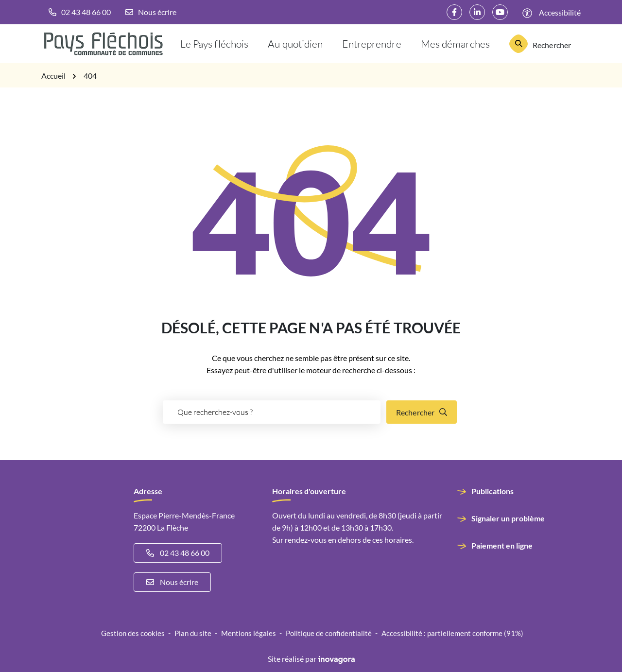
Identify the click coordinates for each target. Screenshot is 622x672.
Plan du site (193, 633)
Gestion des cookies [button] (133, 633)
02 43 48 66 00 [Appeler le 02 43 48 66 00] (178, 553)
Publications (492, 491)
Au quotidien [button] (295, 43)
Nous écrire (172, 582)
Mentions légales (249, 633)
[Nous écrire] (151, 12)
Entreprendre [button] (371, 43)
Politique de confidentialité (329, 633)
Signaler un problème (508, 518)
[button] (80, 12)
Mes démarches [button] (455, 43)
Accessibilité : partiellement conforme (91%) (452, 633)
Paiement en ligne (502, 545)
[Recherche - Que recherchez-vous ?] (272, 412)
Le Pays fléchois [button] (215, 43)
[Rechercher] (540, 44)
